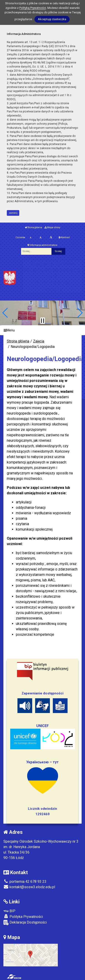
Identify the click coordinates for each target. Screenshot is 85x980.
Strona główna (34, 227)
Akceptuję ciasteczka (52, 19)
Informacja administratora (42, 245)
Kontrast (64, 237)
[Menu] (42, 330)
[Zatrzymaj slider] (43, 321)
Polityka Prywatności (23, 917)
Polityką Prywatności (33, 8)
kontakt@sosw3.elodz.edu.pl (29, 887)
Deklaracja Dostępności (25, 923)
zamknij (13, 213)
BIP (9, 911)
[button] (5, 313)
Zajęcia (39, 341)
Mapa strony (52, 227)
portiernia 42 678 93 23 (25, 882)
